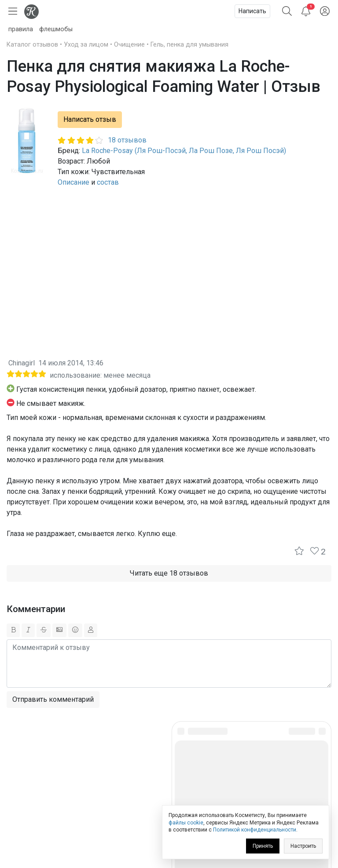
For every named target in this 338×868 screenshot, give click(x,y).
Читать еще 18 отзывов (169, 573)
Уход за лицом (86, 45)
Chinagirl (22, 363)
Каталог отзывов (32, 45)
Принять (263, 846)
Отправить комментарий (53, 699)
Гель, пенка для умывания (189, 45)
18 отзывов (127, 140)
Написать (252, 11)
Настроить (303, 846)
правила (21, 29)
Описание (73, 182)
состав (108, 182)
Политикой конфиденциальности (255, 830)
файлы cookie (186, 823)
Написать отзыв (90, 119)
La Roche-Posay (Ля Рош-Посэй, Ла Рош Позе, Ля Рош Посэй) (184, 151)
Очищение (129, 45)
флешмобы (56, 29)
